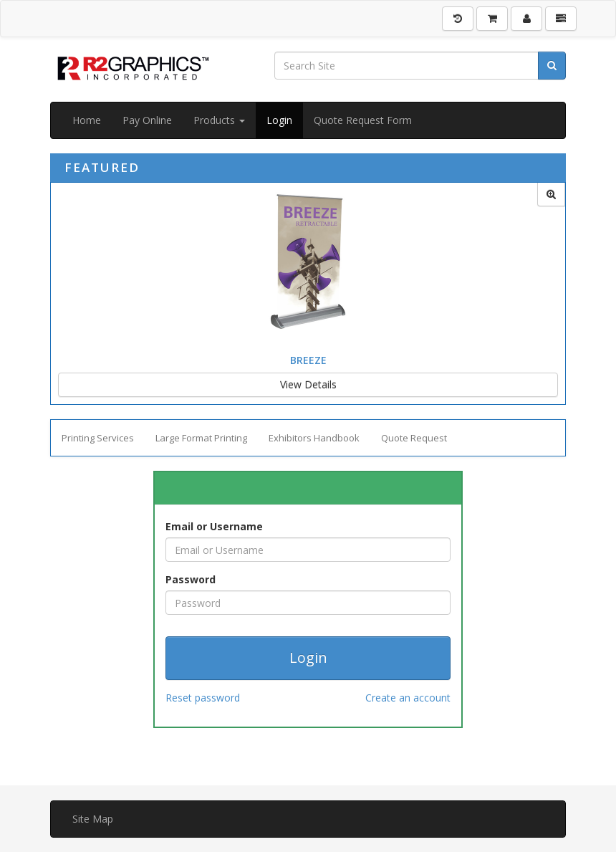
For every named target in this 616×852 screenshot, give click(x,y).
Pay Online (147, 120)
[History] (458, 19)
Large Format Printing (201, 438)
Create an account (408, 698)
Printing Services (98, 438)
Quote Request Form (363, 120)
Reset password (203, 698)
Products (219, 120)
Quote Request (414, 438)
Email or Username (214, 526)
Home (87, 120)
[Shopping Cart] (492, 19)
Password (191, 579)
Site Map (93, 819)
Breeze (308, 360)
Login (279, 120)
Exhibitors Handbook (314, 438)
